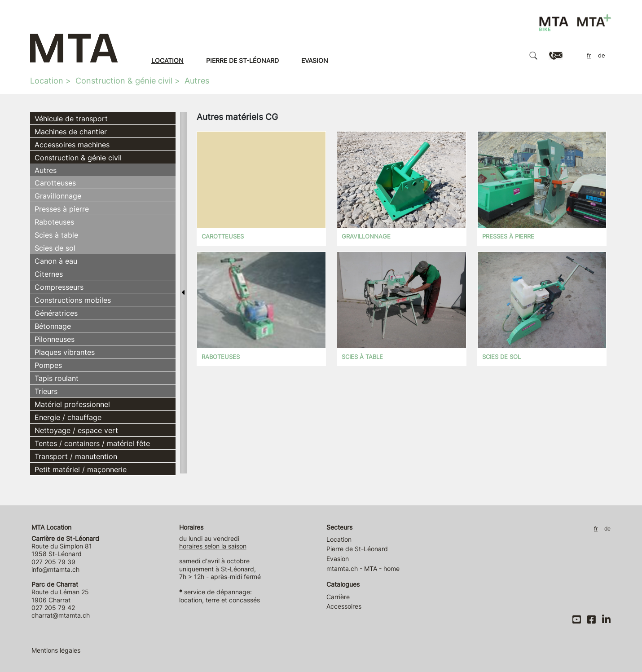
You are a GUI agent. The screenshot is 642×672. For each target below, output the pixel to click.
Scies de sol (55, 248)
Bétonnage (53, 326)
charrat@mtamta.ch (61, 615)
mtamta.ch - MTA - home (363, 568)
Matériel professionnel (72, 404)
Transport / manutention (76, 456)
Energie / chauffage (68, 417)
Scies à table (56, 235)
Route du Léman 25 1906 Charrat (60, 592)
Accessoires (344, 606)
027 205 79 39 (53, 562)
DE (602, 55)
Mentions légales (56, 650)
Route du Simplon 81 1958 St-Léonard (65, 546)
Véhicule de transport (71, 119)
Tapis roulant (57, 378)
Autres (197, 81)
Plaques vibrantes (65, 352)
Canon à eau (56, 261)
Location (167, 60)
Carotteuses (55, 183)
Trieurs (46, 391)
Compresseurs (59, 287)
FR (589, 55)
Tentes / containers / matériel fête (92, 443)
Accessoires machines (72, 145)
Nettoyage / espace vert (76, 430)
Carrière (338, 597)
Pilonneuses (55, 339)
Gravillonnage (58, 196)
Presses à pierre (62, 209)
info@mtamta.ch (55, 569)
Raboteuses (54, 222)
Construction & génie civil (124, 81)
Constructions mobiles (73, 300)
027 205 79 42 (53, 608)
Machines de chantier (71, 132)
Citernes (49, 274)
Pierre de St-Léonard (242, 60)
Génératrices (56, 313)
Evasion (315, 60)
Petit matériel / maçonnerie (81, 469)
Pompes (48, 365)
